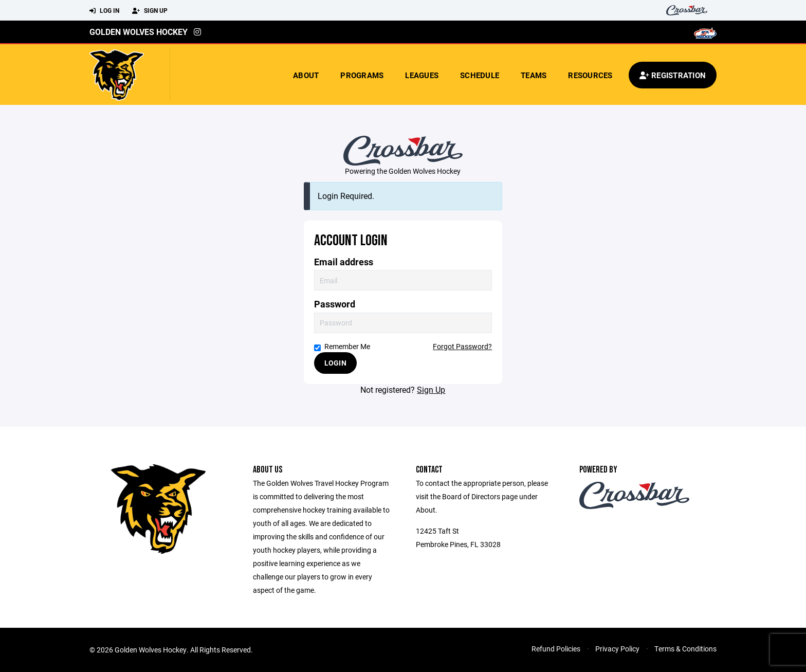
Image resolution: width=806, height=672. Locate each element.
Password (335, 304)
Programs (362, 75)
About (306, 75)
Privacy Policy (617, 649)
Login (335, 363)
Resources (590, 75)
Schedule (480, 75)
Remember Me (342, 346)
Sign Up (150, 11)
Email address (344, 262)
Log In (104, 11)
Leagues (422, 75)
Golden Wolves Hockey (139, 32)
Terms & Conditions (685, 649)
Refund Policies (556, 649)
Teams (534, 75)
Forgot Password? (462, 346)
